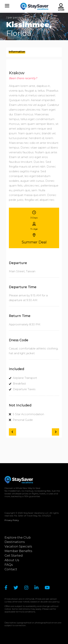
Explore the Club (18, 537)
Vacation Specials (18, 546)
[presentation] (17, 52)
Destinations (15, 542)
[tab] (34, 52)
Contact (11, 569)
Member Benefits (18, 551)
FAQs (9, 565)
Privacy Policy (12, 520)
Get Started (14, 555)
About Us (12, 560)
